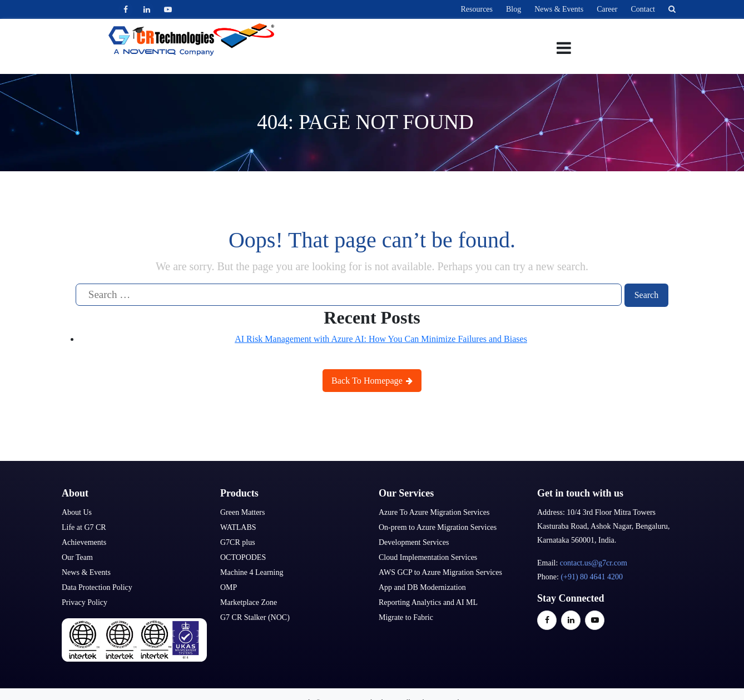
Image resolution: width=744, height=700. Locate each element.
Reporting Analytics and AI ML (428, 602)
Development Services (414, 542)
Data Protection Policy (97, 587)
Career (607, 9)
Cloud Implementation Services (428, 557)
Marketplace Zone (249, 602)
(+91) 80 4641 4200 (592, 576)
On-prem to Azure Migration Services (438, 527)
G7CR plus (238, 542)
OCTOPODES (243, 557)
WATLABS (238, 527)
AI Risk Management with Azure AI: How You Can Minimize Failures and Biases (381, 338)
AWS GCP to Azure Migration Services (440, 572)
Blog (514, 9)
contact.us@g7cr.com (594, 562)
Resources (477, 9)
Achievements (84, 542)
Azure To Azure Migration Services (434, 512)
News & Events (559, 9)
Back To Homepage (372, 379)
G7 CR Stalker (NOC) (255, 617)
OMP (229, 587)
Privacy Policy (85, 602)
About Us (77, 512)
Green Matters (242, 512)
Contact (643, 9)
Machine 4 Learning (252, 572)
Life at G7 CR (84, 527)
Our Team (77, 557)
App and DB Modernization (422, 587)
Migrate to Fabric (406, 617)
